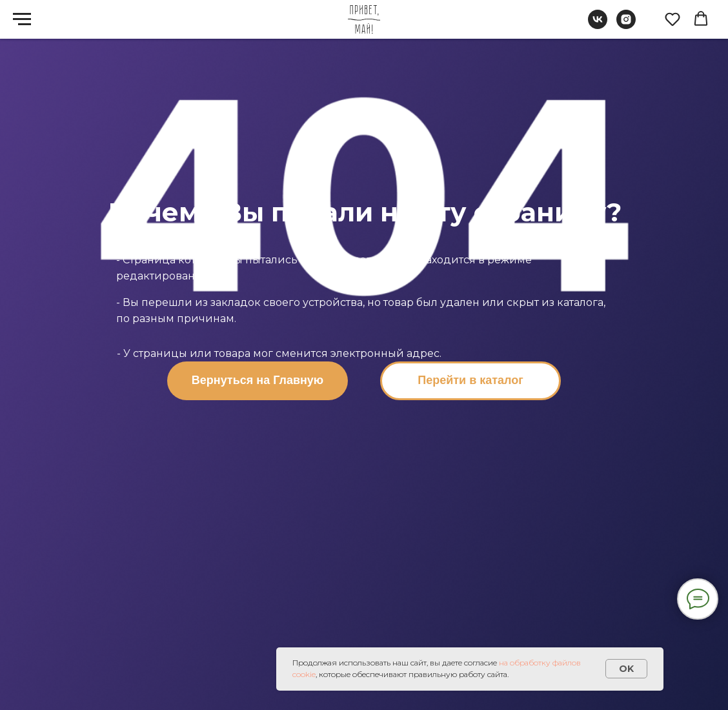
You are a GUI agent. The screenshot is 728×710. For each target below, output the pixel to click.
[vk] (598, 25)
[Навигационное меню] (22, 19)
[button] (672, 19)
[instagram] (626, 25)
